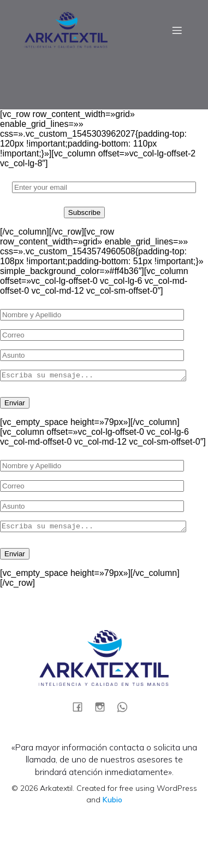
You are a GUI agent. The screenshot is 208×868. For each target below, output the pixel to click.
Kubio (112, 803)
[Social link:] (82, 710)
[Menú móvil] (177, 30)
